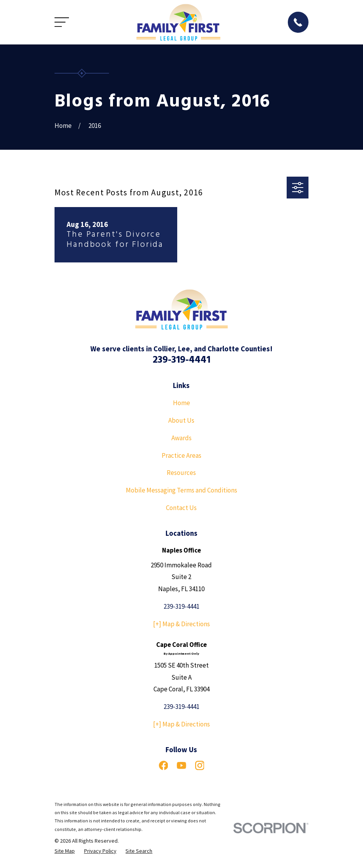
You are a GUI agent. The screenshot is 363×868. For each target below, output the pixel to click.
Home (181, 403)
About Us (181, 420)
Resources (181, 473)
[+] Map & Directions (181, 624)
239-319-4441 (181, 360)
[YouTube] (181, 765)
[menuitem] (65, 851)
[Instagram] (200, 765)
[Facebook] (164, 765)
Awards (181, 438)
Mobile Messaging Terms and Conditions (181, 490)
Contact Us (181, 508)
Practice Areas (181, 455)
